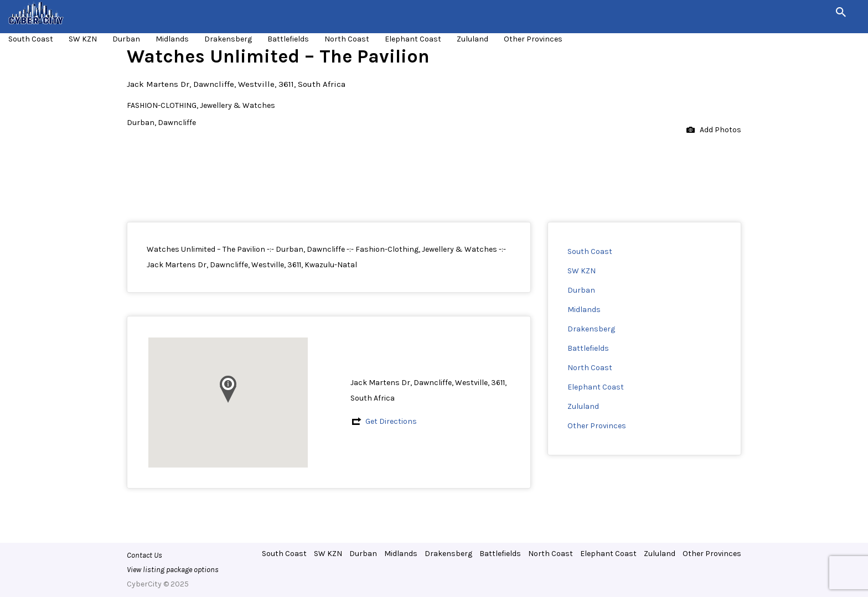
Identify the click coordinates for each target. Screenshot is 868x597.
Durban (126, 39)
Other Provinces (533, 39)
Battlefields (288, 39)
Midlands (172, 39)
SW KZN (83, 39)
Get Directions (391, 421)
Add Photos (714, 130)
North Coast (347, 39)
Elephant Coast (413, 39)
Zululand (472, 39)
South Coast (31, 39)
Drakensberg (228, 39)
